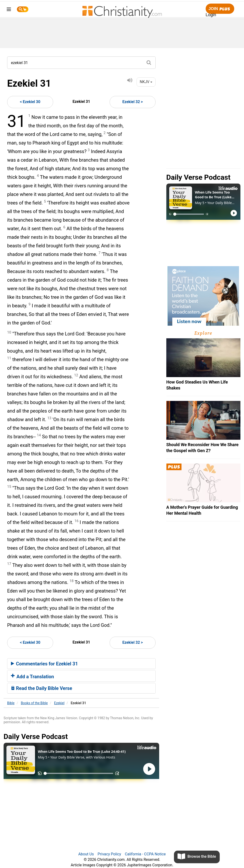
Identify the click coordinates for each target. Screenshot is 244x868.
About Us (86, 854)
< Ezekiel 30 (30, 102)
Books (34, 703)
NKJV (146, 82)
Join (220, 9)
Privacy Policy (109, 854)
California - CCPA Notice (145, 854)
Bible (11, 703)
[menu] (9, 10)
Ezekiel (59, 703)
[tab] (81, 664)
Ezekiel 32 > (132, 102)
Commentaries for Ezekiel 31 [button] (44, 664)
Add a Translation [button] (33, 677)
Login (211, 15)
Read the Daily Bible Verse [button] (42, 688)
